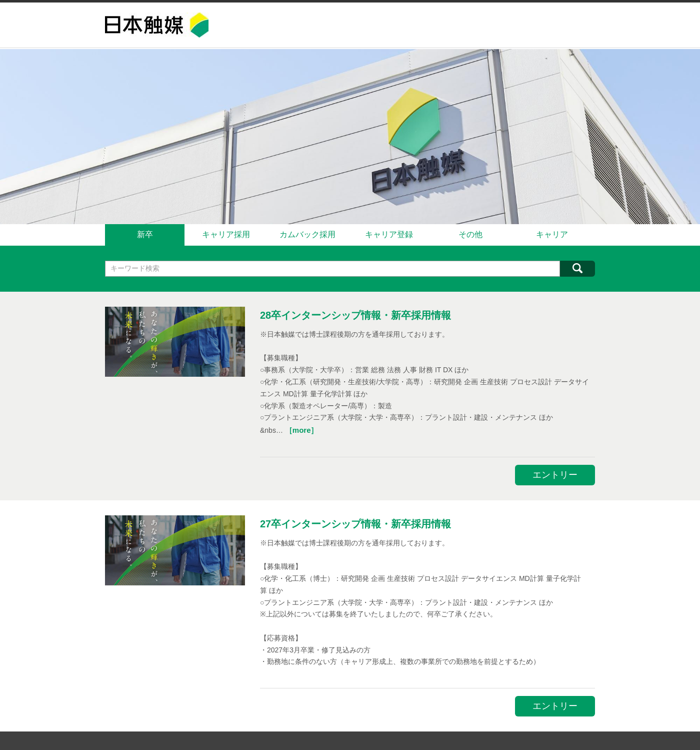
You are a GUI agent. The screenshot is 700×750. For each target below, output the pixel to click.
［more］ (302, 429)
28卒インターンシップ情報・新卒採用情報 (355, 314)
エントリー (555, 473)
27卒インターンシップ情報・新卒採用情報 (355, 522)
